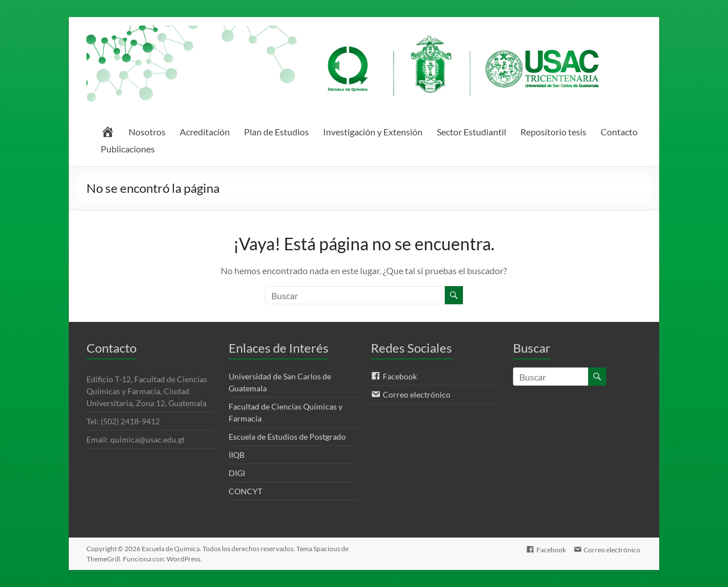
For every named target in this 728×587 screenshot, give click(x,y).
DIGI (237, 473)
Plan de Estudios (276, 132)
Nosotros (147, 132)
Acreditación (205, 132)
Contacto (619, 132)
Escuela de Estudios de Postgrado (287, 437)
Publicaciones (128, 149)
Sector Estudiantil (471, 132)
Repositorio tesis (553, 132)
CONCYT (245, 491)
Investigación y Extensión (373, 132)
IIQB (237, 455)
